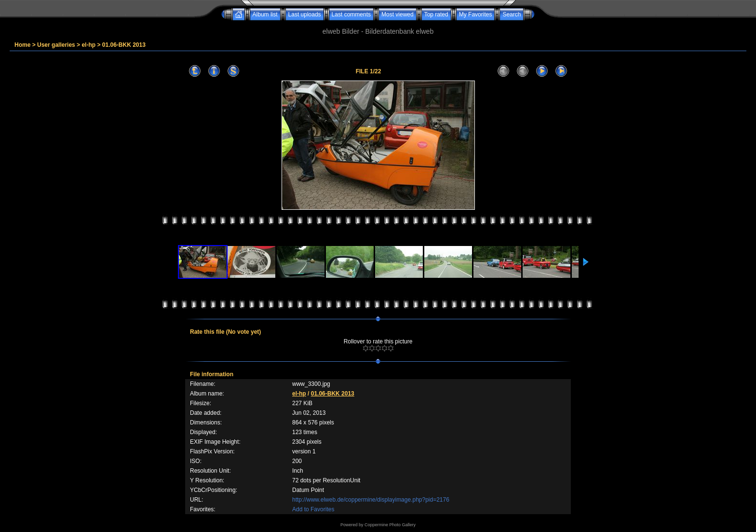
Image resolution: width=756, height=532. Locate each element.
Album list (265, 14)
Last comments (351, 14)
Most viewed (398, 14)
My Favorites (476, 14)
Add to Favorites (313, 509)
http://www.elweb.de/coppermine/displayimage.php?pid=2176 (371, 500)
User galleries (56, 45)
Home (22, 45)
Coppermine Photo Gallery (390, 525)
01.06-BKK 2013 (124, 45)
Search (512, 14)
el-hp (88, 45)
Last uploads (305, 14)
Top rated (436, 14)
